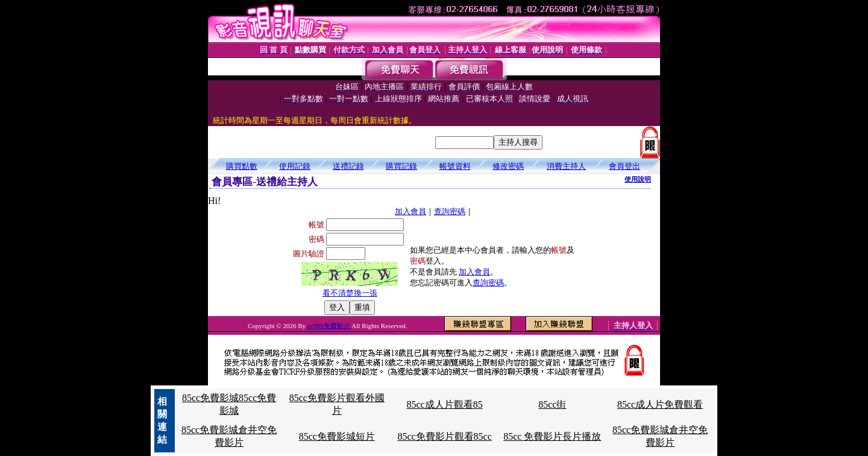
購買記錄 (401, 166)
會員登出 (624, 166)
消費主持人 (566, 166)
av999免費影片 (330, 326)
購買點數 (242, 166)
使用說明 (638, 179)
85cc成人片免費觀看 (660, 404)
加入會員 (410, 211)
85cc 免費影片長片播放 (552, 436)
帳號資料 (455, 166)
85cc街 (552, 404)
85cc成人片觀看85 (444, 404)
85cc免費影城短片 (337, 436)
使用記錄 (295, 166)
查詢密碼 (450, 211)
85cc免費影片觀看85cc (444, 436)
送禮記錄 (348, 166)
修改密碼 (508, 166)
